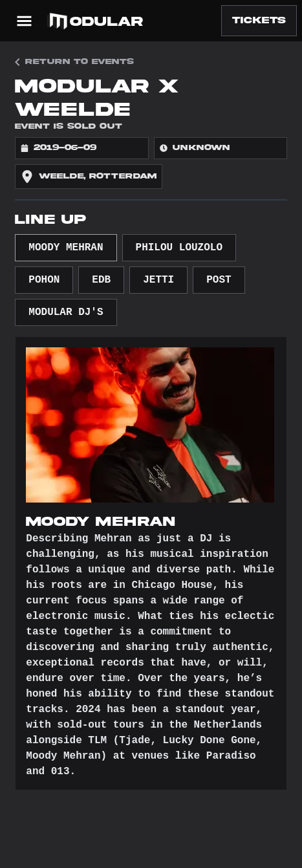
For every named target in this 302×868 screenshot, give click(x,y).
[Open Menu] (24, 21)
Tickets (259, 20)
